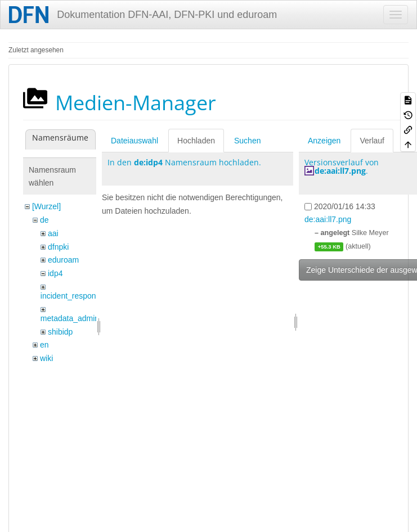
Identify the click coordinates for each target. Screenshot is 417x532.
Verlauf (372, 141)
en (44, 345)
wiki (46, 358)
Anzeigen (324, 141)
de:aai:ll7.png (340, 171)
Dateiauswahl (134, 141)
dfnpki (58, 247)
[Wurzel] (46, 206)
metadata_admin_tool (79, 318)
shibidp (60, 332)
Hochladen (196, 141)
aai (53, 233)
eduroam (63, 260)
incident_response (73, 296)
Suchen (247, 141)
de (44, 220)
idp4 (55, 273)
